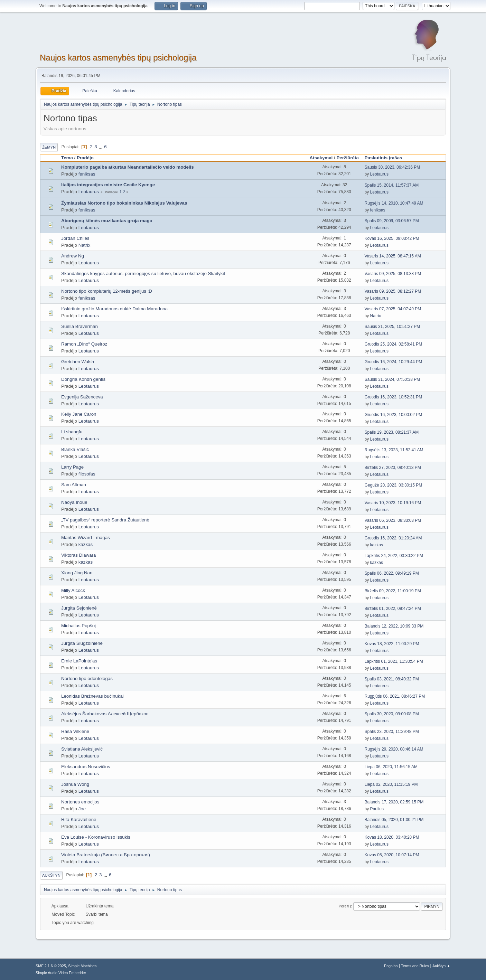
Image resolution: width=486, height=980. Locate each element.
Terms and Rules (415, 966)
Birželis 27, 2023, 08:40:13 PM (393, 468)
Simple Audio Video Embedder (61, 973)
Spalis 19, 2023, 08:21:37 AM (392, 432)
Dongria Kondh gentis (83, 379)
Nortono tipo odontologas (87, 679)
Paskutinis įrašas (387, 158)
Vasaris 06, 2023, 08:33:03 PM (393, 520)
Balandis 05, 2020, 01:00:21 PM (394, 820)
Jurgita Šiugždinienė (82, 643)
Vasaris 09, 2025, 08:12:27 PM (393, 291)
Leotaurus (379, 174)
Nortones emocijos (80, 802)
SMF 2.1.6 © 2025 (51, 966)
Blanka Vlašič (75, 449)
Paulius (377, 809)
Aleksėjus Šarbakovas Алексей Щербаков (105, 714)
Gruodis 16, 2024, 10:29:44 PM (394, 362)
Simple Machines (82, 966)
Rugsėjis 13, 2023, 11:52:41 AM (394, 450)
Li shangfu (72, 432)
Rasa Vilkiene (75, 731)
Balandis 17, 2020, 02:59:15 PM (394, 802)
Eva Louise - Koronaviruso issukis (96, 837)
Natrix (85, 245)
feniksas (87, 174)
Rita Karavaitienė (79, 819)
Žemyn (49, 147)
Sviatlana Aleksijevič (82, 749)
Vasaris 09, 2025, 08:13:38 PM (393, 274)
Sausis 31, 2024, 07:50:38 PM (392, 379)
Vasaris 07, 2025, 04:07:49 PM (393, 309)
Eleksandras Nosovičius (86, 767)
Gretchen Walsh (78, 362)
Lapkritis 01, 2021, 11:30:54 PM (394, 661)
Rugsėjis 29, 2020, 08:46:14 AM (394, 749)
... (101, 147)
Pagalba (391, 966)
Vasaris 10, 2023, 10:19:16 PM (393, 503)
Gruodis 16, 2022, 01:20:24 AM (393, 538)
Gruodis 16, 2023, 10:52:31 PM (394, 397)
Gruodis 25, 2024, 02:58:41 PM (394, 344)
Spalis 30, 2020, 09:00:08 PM (392, 714)
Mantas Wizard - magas (86, 538)
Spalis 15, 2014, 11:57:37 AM (392, 185)
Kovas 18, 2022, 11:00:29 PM (392, 644)
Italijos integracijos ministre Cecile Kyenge (108, 185)
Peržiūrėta (347, 158)
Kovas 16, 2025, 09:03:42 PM (392, 238)
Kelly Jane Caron (79, 414)
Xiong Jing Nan (77, 573)
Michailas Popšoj (78, 626)
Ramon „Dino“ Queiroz (84, 344)
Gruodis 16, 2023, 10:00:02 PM (394, 415)
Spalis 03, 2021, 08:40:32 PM (392, 679)
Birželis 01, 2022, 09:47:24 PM (393, 609)
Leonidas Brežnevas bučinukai (92, 696)
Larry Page (72, 467)
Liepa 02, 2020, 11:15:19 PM (391, 784)
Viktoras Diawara (79, 555)
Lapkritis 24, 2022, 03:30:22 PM (394, 556)
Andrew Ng (73, 256)
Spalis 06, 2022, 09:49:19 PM (392, 573)
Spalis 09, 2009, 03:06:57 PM (392, 221)
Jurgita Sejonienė (79, 608)
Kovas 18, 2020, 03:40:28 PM (392, 837)
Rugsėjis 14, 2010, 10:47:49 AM (394, 203)
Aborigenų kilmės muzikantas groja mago (107, 221)
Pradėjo (85, 158)
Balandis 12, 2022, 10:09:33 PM (394, 626)
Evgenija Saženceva (82, 397)
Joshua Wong (75, 784)
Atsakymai (321, 158)
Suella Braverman (80, 326)
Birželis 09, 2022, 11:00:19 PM (393, 591)
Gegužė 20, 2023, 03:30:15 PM (394, 485)
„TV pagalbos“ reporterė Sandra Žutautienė (105, 520)
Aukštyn (51, 875)
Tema (67, 158)
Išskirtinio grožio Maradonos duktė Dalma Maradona (114, 309)
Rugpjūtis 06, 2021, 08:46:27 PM (395, 696)
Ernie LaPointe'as (79, 661)
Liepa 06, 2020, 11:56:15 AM (391, 767)
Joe (82, 809)
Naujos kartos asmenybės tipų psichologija (118, 58)
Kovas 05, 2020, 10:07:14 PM (392, 855)
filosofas (87, 474)
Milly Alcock (73, 590)
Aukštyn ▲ (441, 966)
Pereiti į (345, 906)
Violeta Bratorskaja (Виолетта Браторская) (106, 855)
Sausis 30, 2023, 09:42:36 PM (392, 167)
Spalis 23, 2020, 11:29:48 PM (392, 732)
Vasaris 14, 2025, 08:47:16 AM (393, 256)
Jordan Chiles (75, 238)
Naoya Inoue (74, 502)
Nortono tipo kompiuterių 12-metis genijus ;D (107, 291)
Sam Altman (74, 485)
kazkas (86, 544)
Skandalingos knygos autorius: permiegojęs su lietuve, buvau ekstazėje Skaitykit (143, 274)
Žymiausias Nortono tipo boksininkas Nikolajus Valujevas (124, 203)
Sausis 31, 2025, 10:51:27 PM (392, 327)
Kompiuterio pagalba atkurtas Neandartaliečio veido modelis (128, 167)
